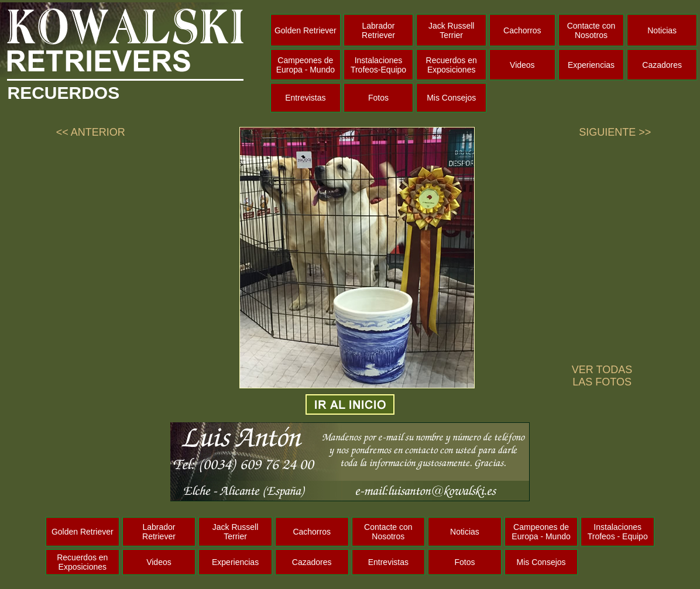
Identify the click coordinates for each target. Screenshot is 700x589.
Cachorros (522, 30)
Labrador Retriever (378, 30)
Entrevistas (305, 98)
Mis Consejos (451, 98)
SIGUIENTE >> (615, 132)
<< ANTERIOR (91, 132)
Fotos (378, 98)
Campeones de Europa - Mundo (306, 65)
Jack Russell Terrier (452, 30)
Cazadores (662, 65)
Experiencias (591, 65)
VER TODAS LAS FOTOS (602, 376)
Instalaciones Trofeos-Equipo (378, 65)
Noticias (662, 30)
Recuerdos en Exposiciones (452, 65)
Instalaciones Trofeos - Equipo (618, 532)
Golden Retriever (306, 30)
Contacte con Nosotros (591, 30)
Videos (522, 65)
